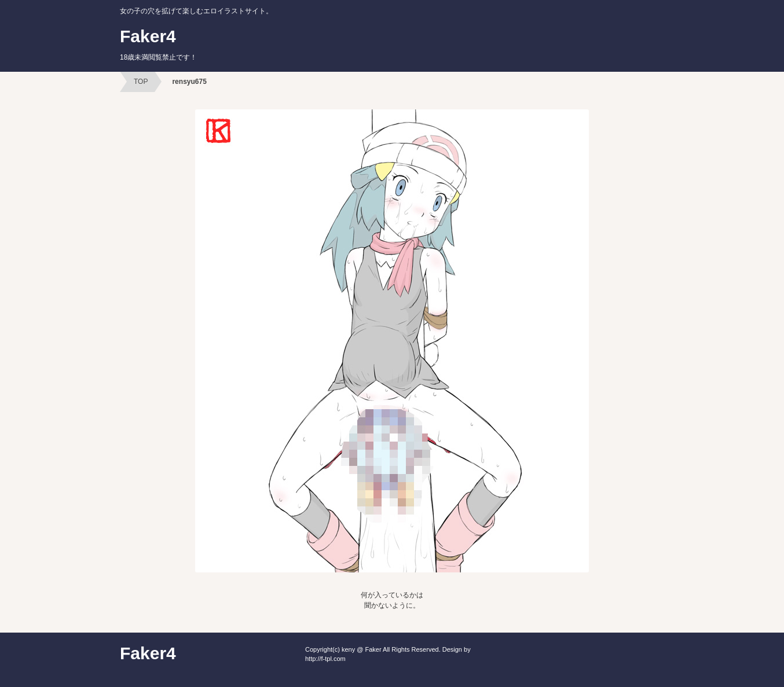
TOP (141, 82)
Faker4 (158, 44)
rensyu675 (189, 82)
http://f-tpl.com (325, 659)
